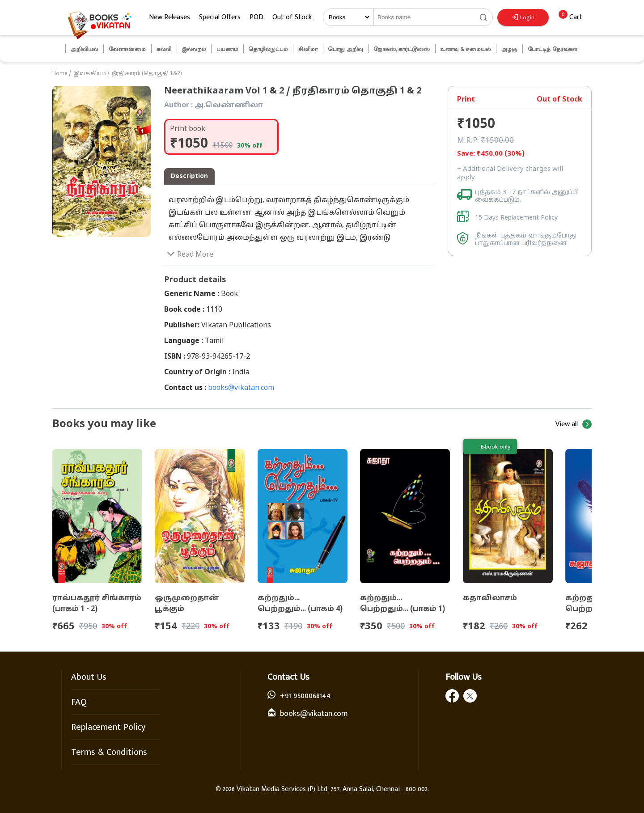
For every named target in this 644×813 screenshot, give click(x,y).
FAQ (79, 702)
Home (60, 74)
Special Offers (220, 17)
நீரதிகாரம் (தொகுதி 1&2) (147, 74)
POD (256, 17)
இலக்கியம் (90, 74)
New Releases (169, 17)
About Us (89, 677)
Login (523, 17)
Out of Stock (292, 17)
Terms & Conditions (109, 752)
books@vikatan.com (241, 388)
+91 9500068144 (305, 696)
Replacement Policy (108, 727)
